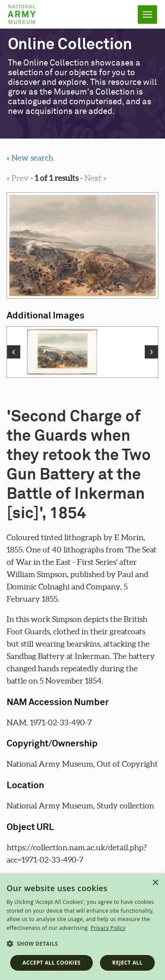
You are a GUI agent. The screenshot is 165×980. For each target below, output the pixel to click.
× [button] (155, 883)
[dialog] (82, 927)
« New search (30, 158)
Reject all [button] (127, 963)
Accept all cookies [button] (51, 963)
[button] (82, 944)
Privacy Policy (108, 928)
